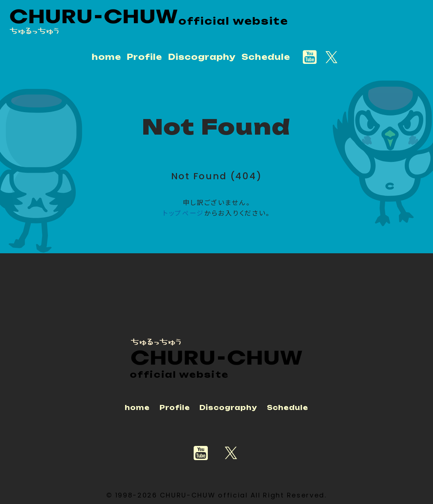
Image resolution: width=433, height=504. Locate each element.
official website (234, 21)
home (106, 57)
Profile (144, 57)
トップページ (183, 213)
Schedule (266, 57)
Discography (202, 57)
